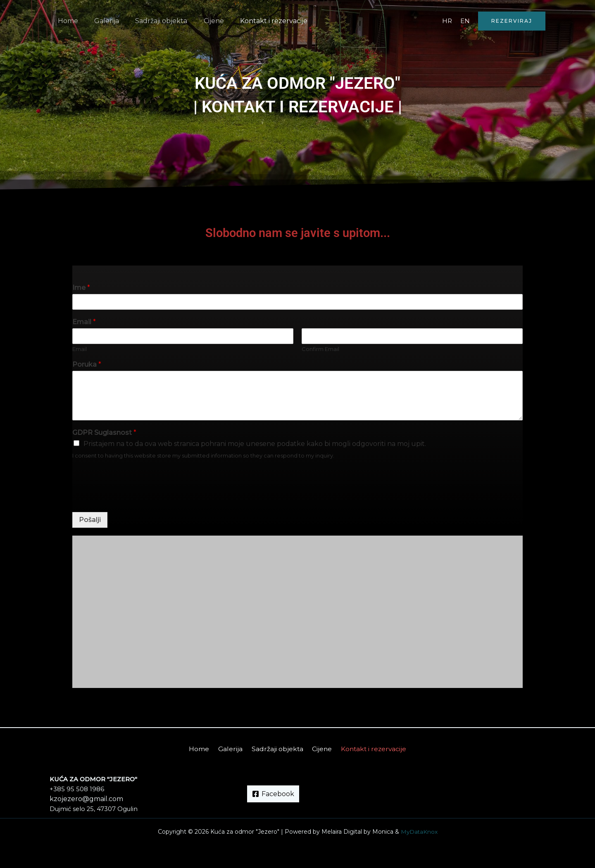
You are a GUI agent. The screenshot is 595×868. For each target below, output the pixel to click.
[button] (512, 21)
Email (84, 322)
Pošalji (90, 520)
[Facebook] (273, 794)
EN (465, 21)
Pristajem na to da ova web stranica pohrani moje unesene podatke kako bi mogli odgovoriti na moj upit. (255, 444)
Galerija (102, 21)
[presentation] (135, 498)
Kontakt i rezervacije (260, 21)
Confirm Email (320, 349)
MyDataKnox (419, 832)
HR (447, 21)
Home (66, 21)
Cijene (203, 21)
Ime (81, 288)
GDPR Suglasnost (104, 433)
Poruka (87, 364)
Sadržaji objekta (154, 21)
